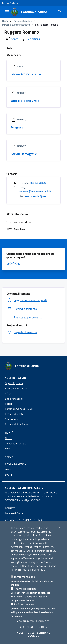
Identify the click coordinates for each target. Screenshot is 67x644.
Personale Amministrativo (16, 25)
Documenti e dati (14, 414)
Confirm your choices (33, 621)
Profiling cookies (24, 604)
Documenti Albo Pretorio (18, 424)
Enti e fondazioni (14, 399)
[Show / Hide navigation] (7, 12)
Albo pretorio (12, 419)
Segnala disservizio (22, 332)
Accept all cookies (33, 627)
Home (5, 21)
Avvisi (8, 449)
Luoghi (8, 469)
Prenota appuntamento (24, 317)
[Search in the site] (59, 12)
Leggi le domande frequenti (27, 300)
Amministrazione (23, 21)
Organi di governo (14, 383)
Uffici (8, 394)
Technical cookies (24, 577)
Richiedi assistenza (22, 309)
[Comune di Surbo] (31, 12)
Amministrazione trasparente (24, 488)
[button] (11, 3)
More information (34, 570)
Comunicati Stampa (15, 444)
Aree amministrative (16, 389)
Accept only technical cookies (33, 634)
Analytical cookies (25, 589)
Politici (8, 404)
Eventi (8, 475)
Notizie (9, 438)
